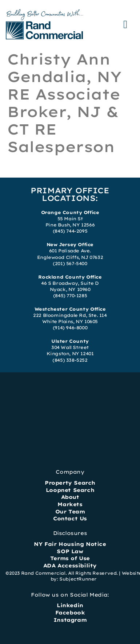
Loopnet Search (70, 490)
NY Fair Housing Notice (70, 544)
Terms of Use (70, 558)
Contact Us (70, 519)
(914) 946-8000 (70, 328)
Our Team (70, 512)
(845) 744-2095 (70, 231)
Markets (70, 504)
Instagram (70, 620)
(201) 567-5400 (70, 263)
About (70, 497)
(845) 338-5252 (70, 360)
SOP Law (70, 551)
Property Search (70, 483)
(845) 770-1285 (70, 296)
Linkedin (70, 605)
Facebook (70, 613)
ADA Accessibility (70, 566)
